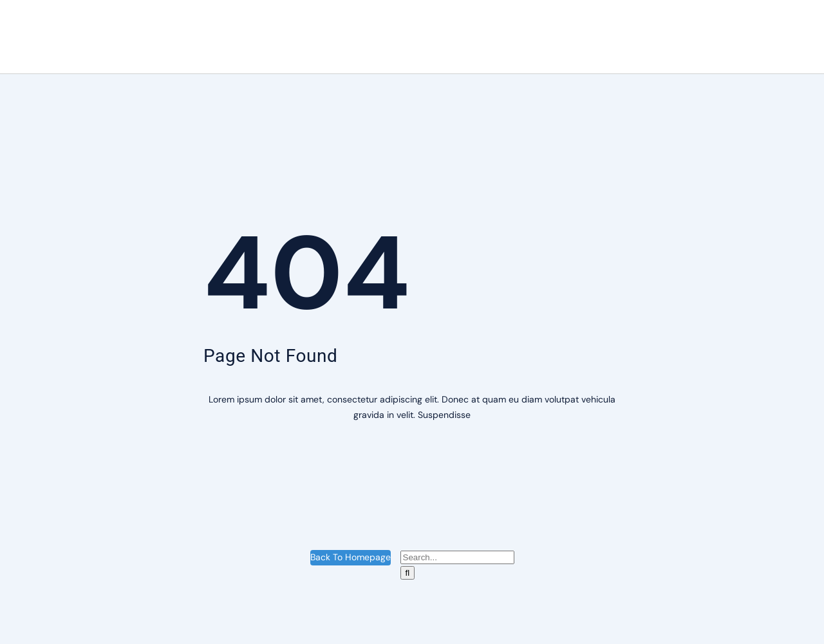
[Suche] (408, 573)
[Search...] (457, 557)
